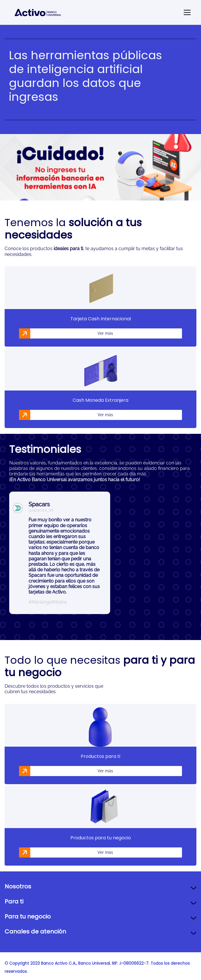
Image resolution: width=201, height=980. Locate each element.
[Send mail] (187, 12)
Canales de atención (35, 931)
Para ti (14, 901)
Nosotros (18, 886)
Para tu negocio (28, 916)
